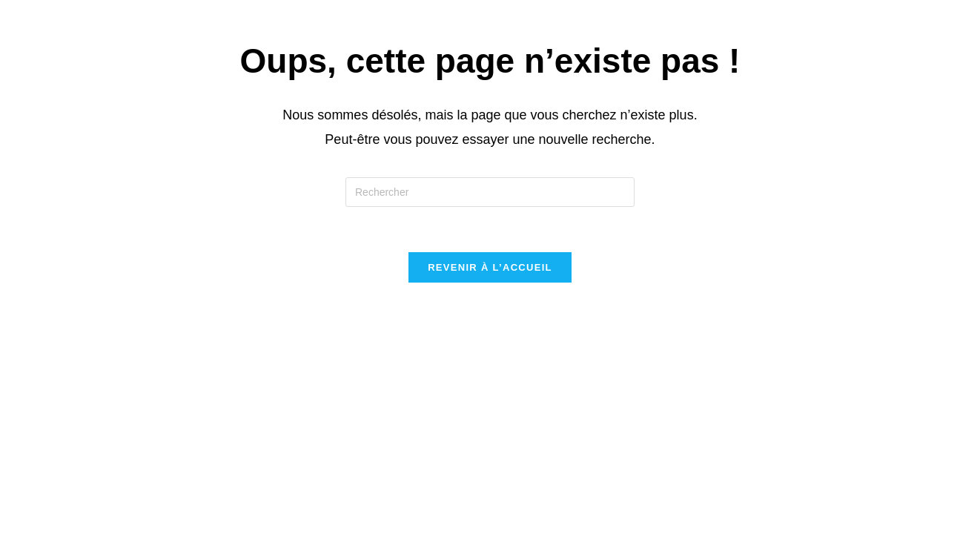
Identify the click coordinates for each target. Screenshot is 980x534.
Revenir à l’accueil (490, 267)
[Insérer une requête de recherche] (490, 192)
